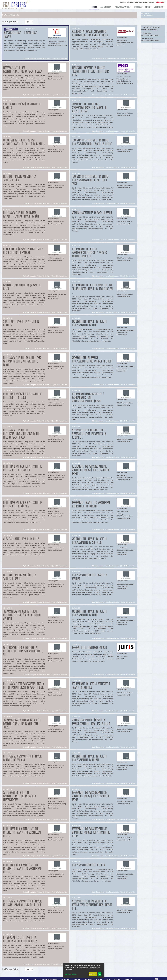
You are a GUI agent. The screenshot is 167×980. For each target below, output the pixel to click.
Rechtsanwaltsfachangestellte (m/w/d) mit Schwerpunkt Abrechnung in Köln (23, 903)
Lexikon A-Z (159, 7)
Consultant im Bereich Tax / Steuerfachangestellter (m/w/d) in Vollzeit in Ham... (89, 108)
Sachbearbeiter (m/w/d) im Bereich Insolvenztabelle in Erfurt (89, 613)
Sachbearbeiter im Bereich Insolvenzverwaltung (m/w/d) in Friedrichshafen (20, 796)
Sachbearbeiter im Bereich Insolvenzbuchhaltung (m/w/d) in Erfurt (92, 360)
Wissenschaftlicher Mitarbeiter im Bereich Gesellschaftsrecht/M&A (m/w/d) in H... (92, 905)
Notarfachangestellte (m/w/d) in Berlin (92, 213)
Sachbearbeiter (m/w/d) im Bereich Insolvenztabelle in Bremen (89, 758)
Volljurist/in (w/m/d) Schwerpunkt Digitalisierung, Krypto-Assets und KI (90, 33)
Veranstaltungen (122, 7)
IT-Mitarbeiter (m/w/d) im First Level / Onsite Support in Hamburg (23, 251)
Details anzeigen (29, 59)
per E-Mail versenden (59, 59)
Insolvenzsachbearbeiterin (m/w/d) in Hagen (22, 287)
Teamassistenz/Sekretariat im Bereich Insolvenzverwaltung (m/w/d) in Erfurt (92, 142)
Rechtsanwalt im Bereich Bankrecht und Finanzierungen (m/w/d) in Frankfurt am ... (92, 289)
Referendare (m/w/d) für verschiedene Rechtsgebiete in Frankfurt (23, 468)
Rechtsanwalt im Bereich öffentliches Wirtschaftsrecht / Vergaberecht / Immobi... (22, 361)
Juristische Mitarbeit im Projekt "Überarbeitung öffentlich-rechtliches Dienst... (91, 72)
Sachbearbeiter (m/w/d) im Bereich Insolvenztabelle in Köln (89, 323)
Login (122, 2)
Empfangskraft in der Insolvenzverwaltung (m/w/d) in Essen (23, 70)
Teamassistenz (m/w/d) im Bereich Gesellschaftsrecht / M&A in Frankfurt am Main (23, 615)
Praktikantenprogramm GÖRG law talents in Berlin (20, 577)
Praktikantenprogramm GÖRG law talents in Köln (20, 178)
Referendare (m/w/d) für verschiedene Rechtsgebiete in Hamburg (91, 505)
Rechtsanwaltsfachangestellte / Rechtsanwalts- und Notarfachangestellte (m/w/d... (88, 398)
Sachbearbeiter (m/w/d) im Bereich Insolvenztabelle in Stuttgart (89, 541)
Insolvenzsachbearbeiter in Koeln (88, 865)
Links (148, 7)
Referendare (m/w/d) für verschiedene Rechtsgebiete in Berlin (23, 396)
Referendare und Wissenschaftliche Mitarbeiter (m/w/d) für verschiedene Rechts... (91, 470)
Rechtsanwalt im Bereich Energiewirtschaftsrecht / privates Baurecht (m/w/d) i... (89, 253)
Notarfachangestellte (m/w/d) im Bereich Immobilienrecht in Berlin (20, 939)
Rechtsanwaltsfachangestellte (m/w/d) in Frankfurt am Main (23, 758)
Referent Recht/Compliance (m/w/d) (89, 648)
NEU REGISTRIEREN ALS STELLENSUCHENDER (140, 2)
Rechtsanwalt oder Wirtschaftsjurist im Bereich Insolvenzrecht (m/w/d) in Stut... (24, 686)
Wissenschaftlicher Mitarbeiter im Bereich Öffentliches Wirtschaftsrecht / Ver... (23, 651)
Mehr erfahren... (71, 974)
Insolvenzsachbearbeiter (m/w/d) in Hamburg (90, 577)
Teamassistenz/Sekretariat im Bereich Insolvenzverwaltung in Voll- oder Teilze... (91, 180)
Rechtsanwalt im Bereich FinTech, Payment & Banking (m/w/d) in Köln (21, 215)
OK (100, 974)
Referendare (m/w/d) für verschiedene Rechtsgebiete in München (23, 505)
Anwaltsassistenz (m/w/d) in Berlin (21, 539)
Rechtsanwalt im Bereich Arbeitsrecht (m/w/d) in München (91, 686)
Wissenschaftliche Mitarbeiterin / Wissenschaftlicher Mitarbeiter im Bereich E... (89, 434)
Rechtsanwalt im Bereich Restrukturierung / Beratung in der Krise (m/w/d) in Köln (21, 434)
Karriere (138, 7)
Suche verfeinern (147, 15)
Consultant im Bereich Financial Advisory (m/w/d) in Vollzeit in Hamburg (24, 142)
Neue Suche (145, 13)
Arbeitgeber (106, 7)
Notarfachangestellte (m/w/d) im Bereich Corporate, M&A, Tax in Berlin (91, 722)
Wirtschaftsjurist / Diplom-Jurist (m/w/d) (21, 35)
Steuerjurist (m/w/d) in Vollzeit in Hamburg (21, 323)
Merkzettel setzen (44, 59)
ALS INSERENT (161, 2)
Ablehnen (93, 974)
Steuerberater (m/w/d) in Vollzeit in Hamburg (22, 106)
